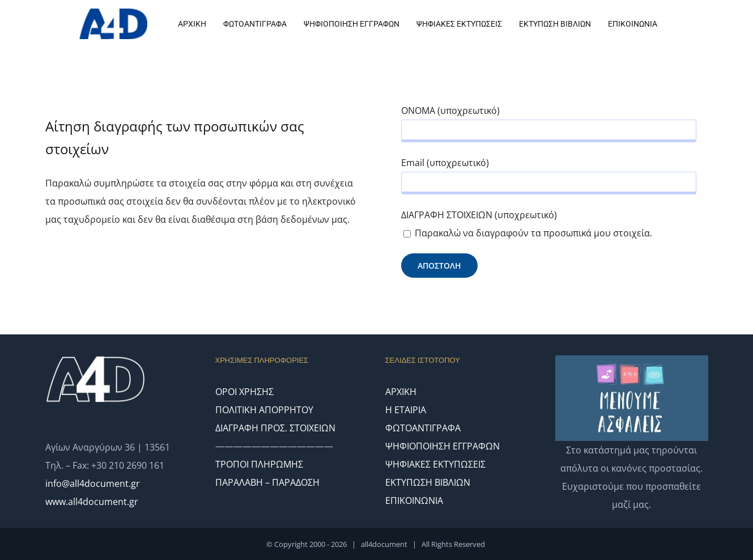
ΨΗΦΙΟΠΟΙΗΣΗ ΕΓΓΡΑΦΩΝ (443, 446)
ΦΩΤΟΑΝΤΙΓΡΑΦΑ (423, 428)
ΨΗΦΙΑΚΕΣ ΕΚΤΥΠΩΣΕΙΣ (435, 464)
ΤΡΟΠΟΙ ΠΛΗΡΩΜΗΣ (259, 464)
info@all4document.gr (93, 483)
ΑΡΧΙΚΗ (401, 392)
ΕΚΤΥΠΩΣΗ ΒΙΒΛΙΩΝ (428, 482)
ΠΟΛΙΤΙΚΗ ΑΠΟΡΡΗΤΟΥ (264, 410)
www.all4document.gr (92, 502)
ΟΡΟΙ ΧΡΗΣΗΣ (244, 392)
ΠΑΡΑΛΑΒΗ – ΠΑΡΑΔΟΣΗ (267, 482)
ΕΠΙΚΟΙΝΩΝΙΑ (414, 500)
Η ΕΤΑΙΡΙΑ (406, 410)
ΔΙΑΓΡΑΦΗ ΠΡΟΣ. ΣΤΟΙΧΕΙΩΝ (275, 428)
